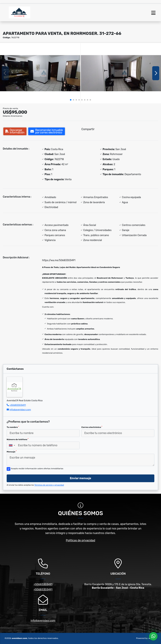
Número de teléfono (18, 439)
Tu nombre (13, 427)
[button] (71, 100)
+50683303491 (18, 405)
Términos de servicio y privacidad (49, 485)
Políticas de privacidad (81, 540)
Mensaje (12, 452)
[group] (40, 73)
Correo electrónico (92, 427)
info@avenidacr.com (20, 410)
